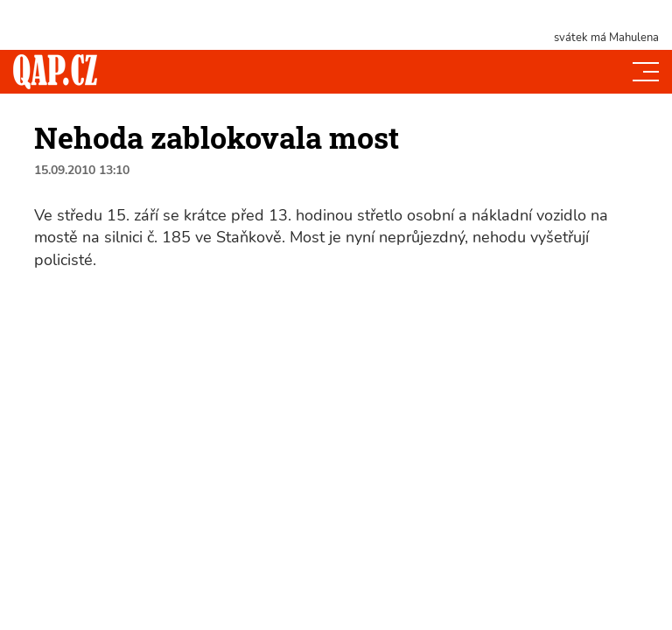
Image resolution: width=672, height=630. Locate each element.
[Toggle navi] (646, 72)
